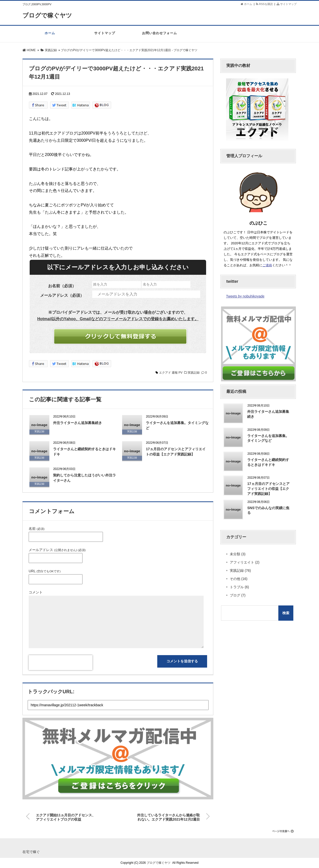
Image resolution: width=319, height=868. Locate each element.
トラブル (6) (239, 587)
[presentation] (61, 663)
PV (180, 373)
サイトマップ (287, 4)
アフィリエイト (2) (245, 562)
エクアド (165, 373)
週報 (175, 373)
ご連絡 (267, 265)
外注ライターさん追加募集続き (78, 423)
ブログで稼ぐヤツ (49, 15)
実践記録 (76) (240, 571)
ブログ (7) (238, 595)
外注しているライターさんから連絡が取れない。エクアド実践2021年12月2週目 (168, 816)
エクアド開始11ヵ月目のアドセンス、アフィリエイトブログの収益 (66, 816)
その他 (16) (239, 579)
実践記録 (194, 373)
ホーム (246, 4)
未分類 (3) (238, 554)
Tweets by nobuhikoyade (245, 296)
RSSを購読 (265, 4)
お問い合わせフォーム (159, 36)
